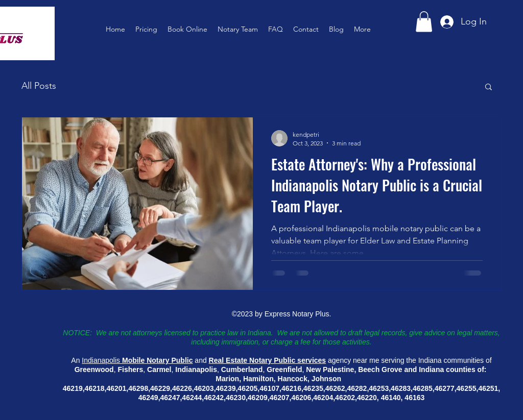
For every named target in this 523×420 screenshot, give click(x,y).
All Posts (39, 86)
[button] (424, 22)
